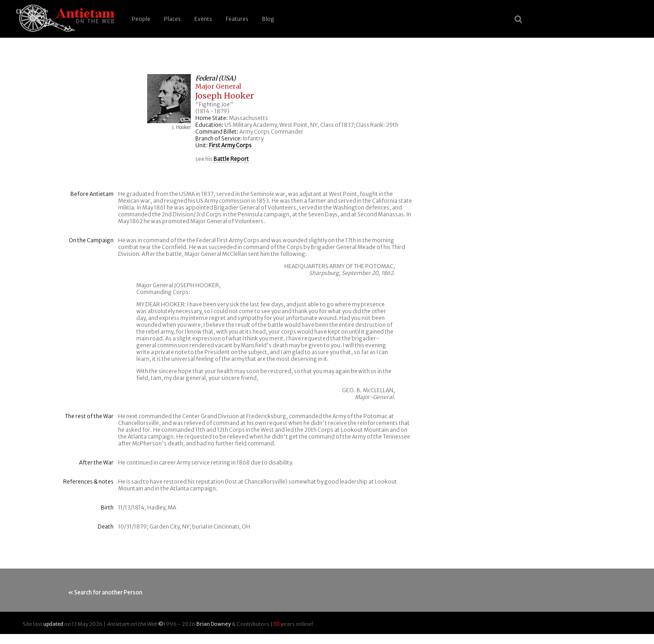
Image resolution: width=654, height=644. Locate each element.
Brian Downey (213, 624)
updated (53, 624)
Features (237, 19)
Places (172, 19)
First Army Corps (230, 145)
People (141, 19)
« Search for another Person (105, 592)
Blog (268, 19)
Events (203, 19)
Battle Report (231, 159)
